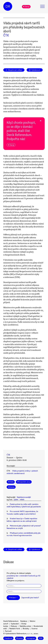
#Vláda (11, 482)
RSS (41, 638)
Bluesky (26, 629)
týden (16, 500)
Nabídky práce (25, 626)
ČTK (6, 35)
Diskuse (14, 626)
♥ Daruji (26, 7)
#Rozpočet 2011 (24, 482)
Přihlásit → (13, 598)
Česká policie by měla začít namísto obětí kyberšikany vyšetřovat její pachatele (24, 505)
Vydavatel (15, 624)
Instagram (31, 638)
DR (8, 6)
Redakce (24, 621)
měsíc (22, 500)
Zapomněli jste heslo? (30, 598)
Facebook (8, 638)
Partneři (8, 631)
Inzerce (34, 629)
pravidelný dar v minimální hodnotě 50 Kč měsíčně (23, 577)
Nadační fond (15, 629)
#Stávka (11, 487)
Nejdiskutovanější (24, 497)
